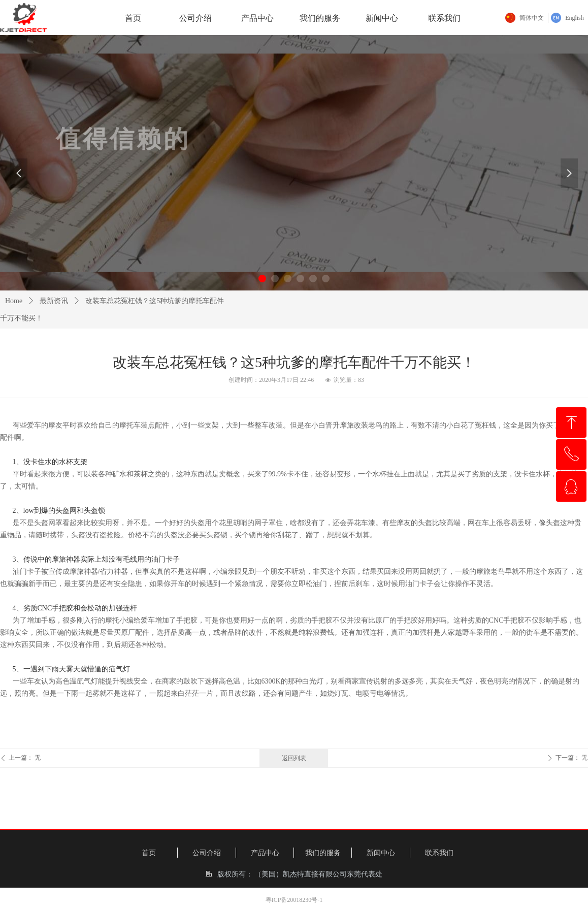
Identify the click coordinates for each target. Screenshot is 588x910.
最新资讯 (54, 301)
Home (14, 301)
